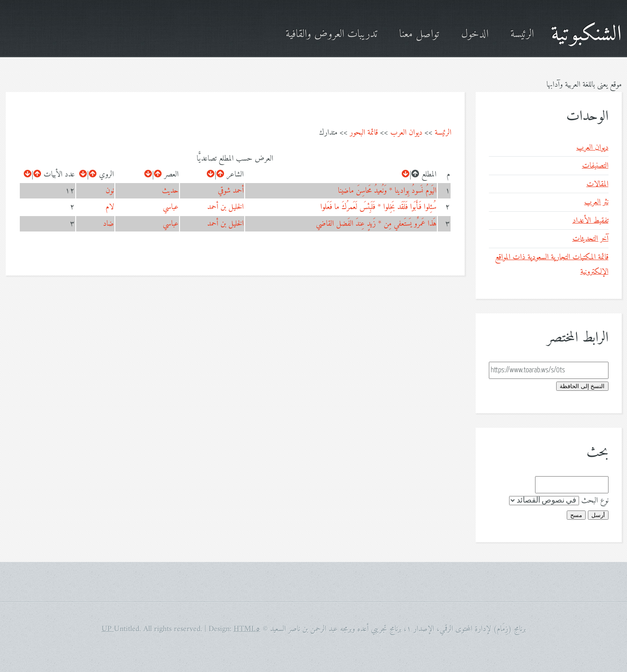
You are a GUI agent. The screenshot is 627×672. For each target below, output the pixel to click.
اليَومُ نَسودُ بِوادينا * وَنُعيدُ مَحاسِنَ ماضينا (387, 191)
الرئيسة (522, 35)
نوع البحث (595, 501)
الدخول (475, 35)
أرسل (598, 515)
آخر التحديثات (590, 239)
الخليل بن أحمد (225, 207)
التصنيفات (595, 166)
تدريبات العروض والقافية (331, 35)
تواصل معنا (419, 35)
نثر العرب (596, 202)
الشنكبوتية (586, 35)
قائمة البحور (364, 133)
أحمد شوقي (231, 191)
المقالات (598, 184)
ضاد (108, 224)
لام (110, 207)
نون (110, 191)
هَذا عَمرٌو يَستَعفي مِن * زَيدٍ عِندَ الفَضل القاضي (376, 224)
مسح (576, 515)
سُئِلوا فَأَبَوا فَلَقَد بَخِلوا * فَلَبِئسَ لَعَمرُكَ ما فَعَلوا (378, 207)
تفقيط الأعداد (590, 221)
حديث (170, 191)
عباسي (171, 207)
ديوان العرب (406, 133)
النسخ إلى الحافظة (582, 386)
